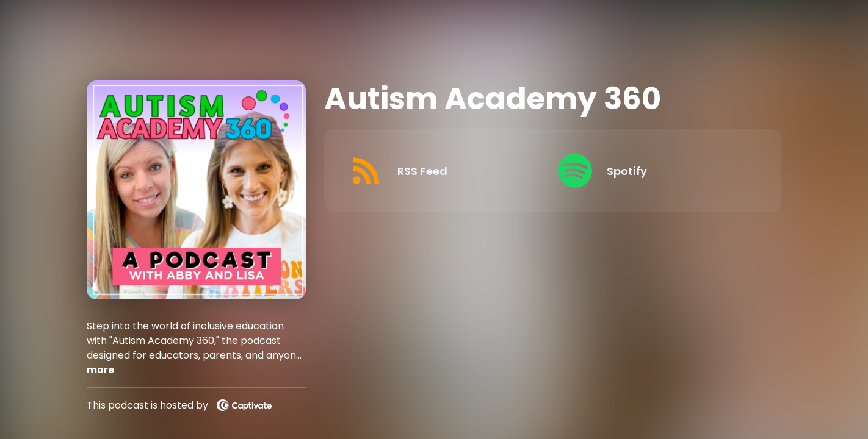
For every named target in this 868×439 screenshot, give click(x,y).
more (100, 370)
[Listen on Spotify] (653, 171)
